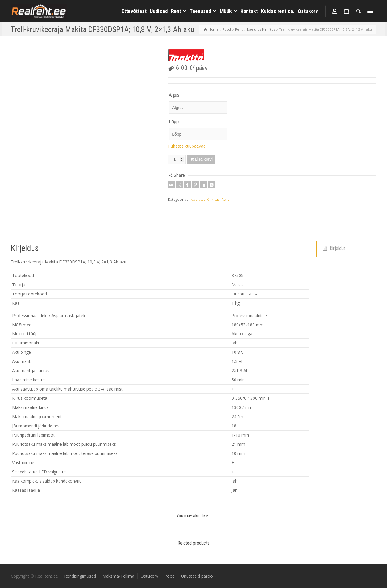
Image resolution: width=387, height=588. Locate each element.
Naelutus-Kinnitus (205, 199)
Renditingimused (80, 576)
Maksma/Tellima (118, 576)
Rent (225, 199)
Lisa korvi (204, 159)
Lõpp (174, 122)
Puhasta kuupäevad (187, 146)
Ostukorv (149, 576)
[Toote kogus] (177, 159)
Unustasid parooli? (199, 576)
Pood (170, 576)
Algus (174, 95)
